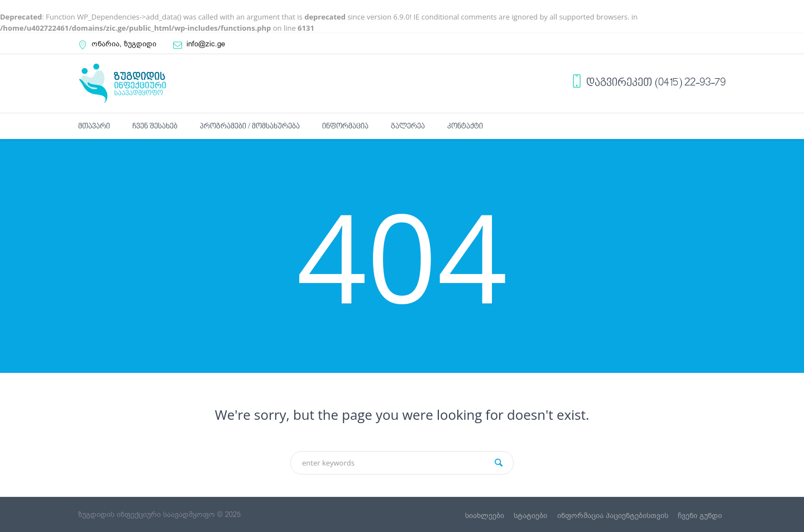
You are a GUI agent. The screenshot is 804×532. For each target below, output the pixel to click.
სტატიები (530, 516)
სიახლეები (485, 516)
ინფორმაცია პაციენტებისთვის (613, 516)
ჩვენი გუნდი (700, 516)
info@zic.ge (206, 44)
